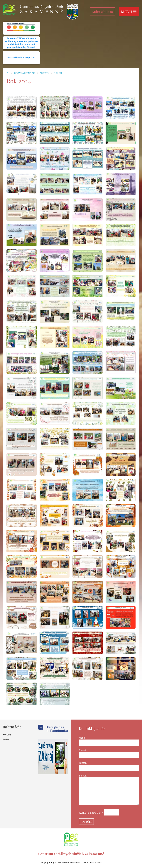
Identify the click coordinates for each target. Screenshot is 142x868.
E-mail (82, 750)
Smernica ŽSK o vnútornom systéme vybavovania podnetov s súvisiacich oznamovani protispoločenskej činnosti (21, 43)
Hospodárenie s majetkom (21, 57)
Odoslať (87, 822)
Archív (6, 739)
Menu (129, 12)
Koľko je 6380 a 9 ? (91, 813)
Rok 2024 (59, 73)
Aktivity (44, 73)
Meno (82, 738)
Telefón (83, 763)
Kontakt (7, 735)
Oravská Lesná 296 (24, 73)
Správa (83, 776)
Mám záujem (102, 12)
